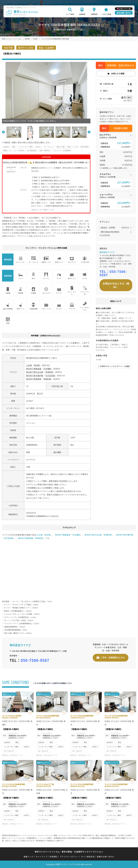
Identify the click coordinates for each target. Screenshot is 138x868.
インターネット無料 (25, 147)
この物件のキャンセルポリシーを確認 (114, 366)
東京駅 (37, 365)
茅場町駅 (49, 372)
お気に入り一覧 (125, 9)
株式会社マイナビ (107, 252)
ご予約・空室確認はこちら (113, 657)
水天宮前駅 (50, 376)
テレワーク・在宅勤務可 (62, 150)
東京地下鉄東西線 (34, 379)
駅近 (14, 147)
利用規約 (53, 857)
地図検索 (94, 14)
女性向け (6, 147)
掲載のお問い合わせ (106, 857)
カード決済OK (19, 150)
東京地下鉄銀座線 (34, 369)
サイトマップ (42, 857)
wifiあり (38, 147)
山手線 (29, 365)
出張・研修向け (45, 150)
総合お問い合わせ (124, 13)
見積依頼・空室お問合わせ (121, 65)
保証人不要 (61, 147)
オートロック (49, 147)
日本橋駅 (47, 369)
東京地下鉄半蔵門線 (35, 376)
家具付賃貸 (84, 147)
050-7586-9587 (113, 273)
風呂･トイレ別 (73, 147)
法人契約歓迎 (32, 150)
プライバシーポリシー (69, 857)
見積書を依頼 (121, 128)
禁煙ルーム (7, 150)
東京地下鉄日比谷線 (35, 372)
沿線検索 (82, 14)
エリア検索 (70, 14)
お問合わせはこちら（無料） (116, 285)
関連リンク (29, 857)
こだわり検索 (106, 14)
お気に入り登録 (118, 73)
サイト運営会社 (88, 857)
